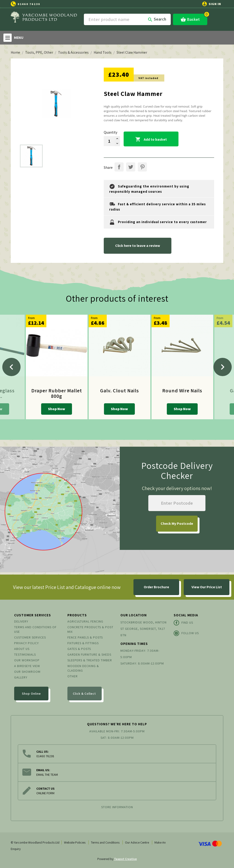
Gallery (21, 677)
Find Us (183, 623)
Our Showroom (27, 672)
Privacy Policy (27, 643)
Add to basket (151, 140)
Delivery (21, 621)
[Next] (223, 367)
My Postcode (177, 524)
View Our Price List (207, 587)
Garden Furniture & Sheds (89, 654)
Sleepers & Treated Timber (90, 660)
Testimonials (25, 654)
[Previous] (11, 367)
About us (22, 649)
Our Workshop (27, 660)
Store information (117, 807)
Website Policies (75, 842)
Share (119, 167)
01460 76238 (29, 4)
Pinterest (142, 167)
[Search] (127, 19)
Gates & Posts (79, 649)
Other (73, 676)
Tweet (131, 167)
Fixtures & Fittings (83, 643)
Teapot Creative (125, 859)
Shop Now (57, 409)
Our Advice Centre (137, 842)
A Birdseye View (27, 666)
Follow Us (186, 633)
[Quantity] (109, 141)
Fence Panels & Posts (85, 637)
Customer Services (30, 637)
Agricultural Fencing (85, 621)
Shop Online (31, 694)
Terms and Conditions (105, 842)
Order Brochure (156, 587)
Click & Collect (84, 694)
